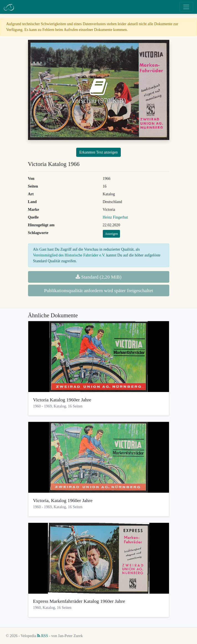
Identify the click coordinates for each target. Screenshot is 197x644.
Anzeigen (112, 234)
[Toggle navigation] (186, 7)
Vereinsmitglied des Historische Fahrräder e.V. (69, 255)
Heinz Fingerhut (115, 217)
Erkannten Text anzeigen (98, 152)
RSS (43, 636)
